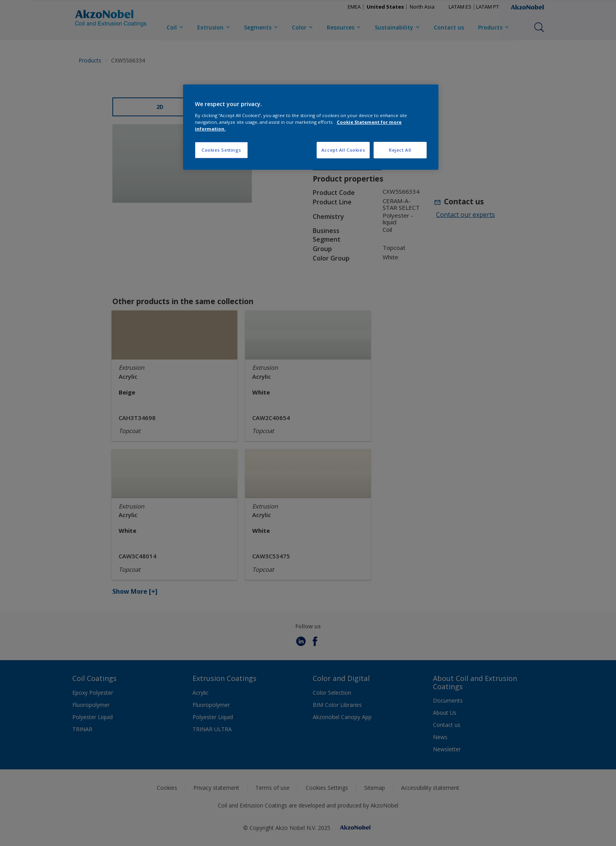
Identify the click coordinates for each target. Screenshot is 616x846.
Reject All (400, 150)
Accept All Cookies (343, 150)
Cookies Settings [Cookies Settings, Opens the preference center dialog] (221, 150)
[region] (311, 127)
